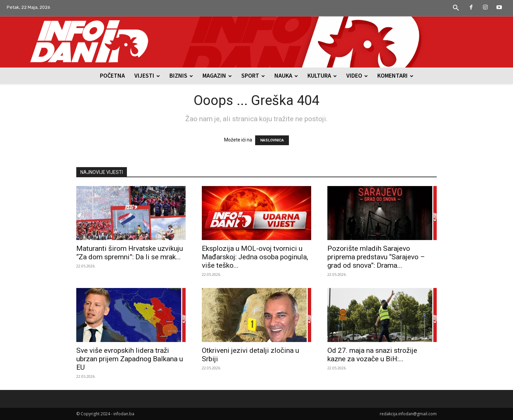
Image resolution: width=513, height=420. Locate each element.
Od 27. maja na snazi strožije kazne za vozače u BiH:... (372, 355)
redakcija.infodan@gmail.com (408, 414)
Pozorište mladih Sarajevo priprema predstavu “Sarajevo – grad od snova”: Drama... (376, 257)
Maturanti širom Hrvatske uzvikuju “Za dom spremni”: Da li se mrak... (130, 253)
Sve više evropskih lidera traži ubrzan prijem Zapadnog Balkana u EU (130, 359)
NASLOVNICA (272, 140)
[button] (456, 8)
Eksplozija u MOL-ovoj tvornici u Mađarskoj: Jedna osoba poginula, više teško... (255, 257)
